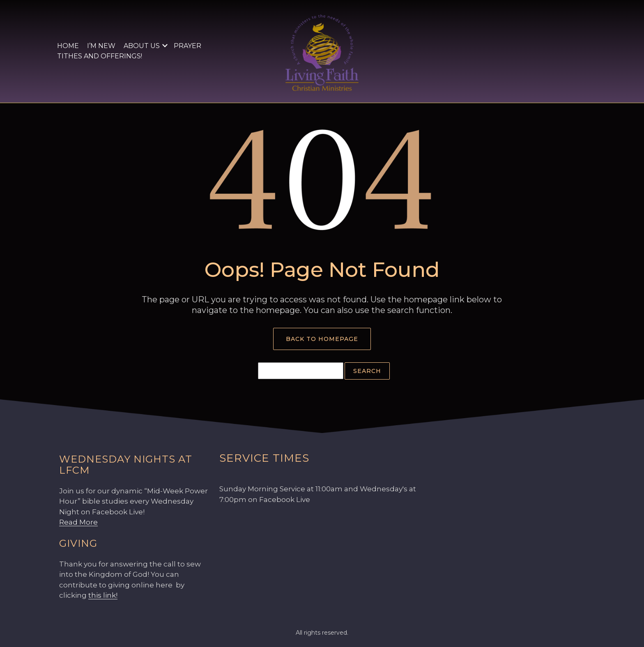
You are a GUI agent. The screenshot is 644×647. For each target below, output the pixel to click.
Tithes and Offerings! (100, 56)
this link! (103, 595)
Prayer (187, 46)
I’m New (101, 46)
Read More (78, 522)
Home (68, 46)
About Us (142, 46)
